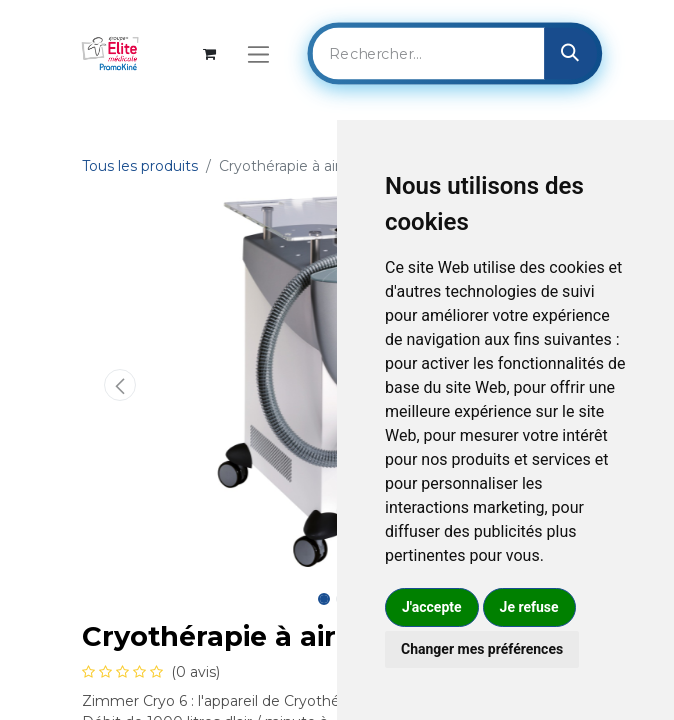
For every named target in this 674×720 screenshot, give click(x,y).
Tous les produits (140, 166)
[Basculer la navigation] (258, 53)
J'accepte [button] (432, 607)
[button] (120, 385)
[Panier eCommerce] (209, 53)
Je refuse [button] (529, 607)
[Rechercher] (570, 53)
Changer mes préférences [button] (482, 649)
